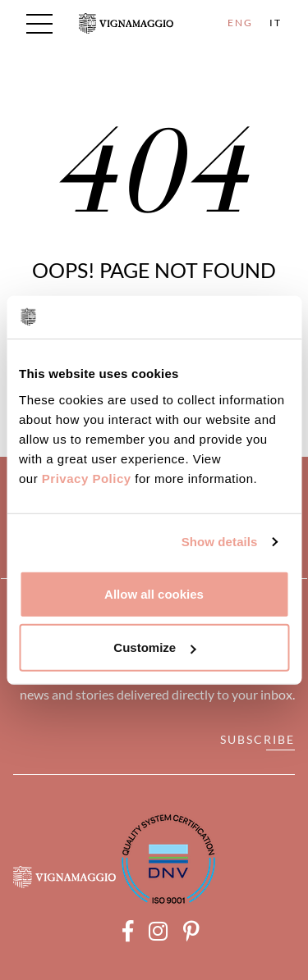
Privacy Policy (87, 478)
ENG (240, 23)
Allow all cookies (154, 593)
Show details (220, 542)
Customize (154, 647)
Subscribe (257, 739)
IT (276, 23)
